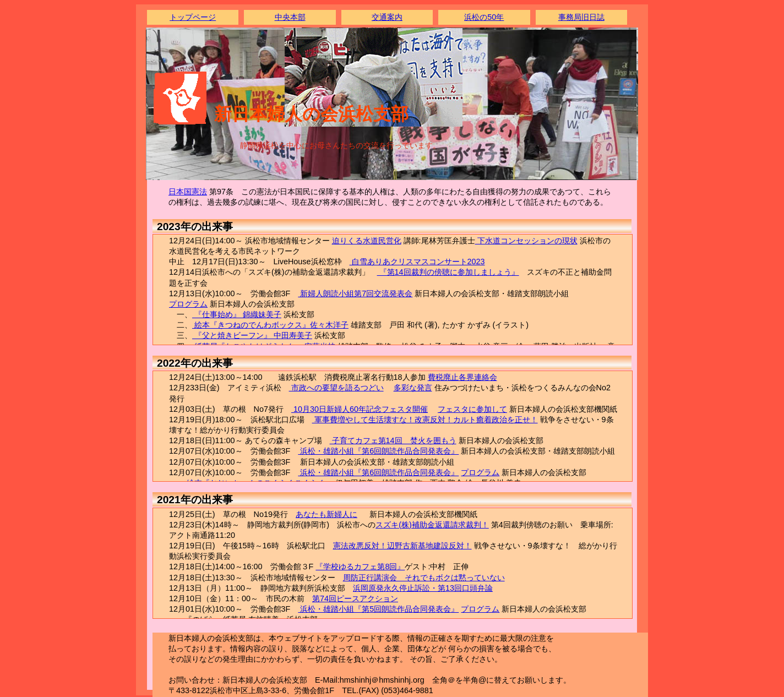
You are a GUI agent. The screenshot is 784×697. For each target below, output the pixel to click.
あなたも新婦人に (326, 514)
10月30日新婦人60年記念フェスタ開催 (360, 409)
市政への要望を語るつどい (336, 388)
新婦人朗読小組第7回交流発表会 (355, 293)
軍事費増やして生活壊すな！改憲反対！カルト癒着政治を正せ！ (425, 420)
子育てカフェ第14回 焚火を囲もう (393, 440)
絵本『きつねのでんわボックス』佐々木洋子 (270, 325)
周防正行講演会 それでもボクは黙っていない (424, 578)
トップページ (193, 17)
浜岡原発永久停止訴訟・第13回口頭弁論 (423, 588)
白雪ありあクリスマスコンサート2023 (417, 262)
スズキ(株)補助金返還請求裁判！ (432, 525)
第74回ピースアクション (355, 598)
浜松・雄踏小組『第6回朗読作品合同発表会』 (378, 451)
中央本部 (290, 17)
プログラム (188, 304)
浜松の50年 (484, 17)
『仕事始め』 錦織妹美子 (237, 314)
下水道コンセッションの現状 (526, 241)
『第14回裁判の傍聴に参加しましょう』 (448, 272)
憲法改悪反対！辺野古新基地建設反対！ (402, 546)
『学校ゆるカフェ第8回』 (360, 567)
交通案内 (387, 17)
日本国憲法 (188, 192)
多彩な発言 (413, 388)
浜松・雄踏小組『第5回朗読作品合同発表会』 (378, 609)
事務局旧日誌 (581, 17)
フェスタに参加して (472, 409)
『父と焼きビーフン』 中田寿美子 (252, 335)
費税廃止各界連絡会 (462, 377)
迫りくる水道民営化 (367, 241)
